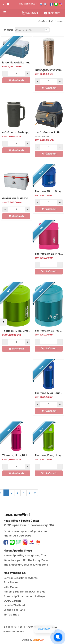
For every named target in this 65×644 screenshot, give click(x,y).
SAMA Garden (12, 601)
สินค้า (51, 21)
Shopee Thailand (14, 610)
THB (21, 4)
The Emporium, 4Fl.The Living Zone (26, 564)
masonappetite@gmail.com (29, 531)
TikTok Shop (11, 614)
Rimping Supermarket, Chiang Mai (25, 591)
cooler (60, 21)
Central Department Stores (20, 578)
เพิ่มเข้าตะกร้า (16, 80)
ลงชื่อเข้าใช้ (31, 4)
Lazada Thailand (14, 605)
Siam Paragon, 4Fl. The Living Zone (26, 560)
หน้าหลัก (41, 21)
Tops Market (11, 582)
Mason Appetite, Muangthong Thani (26, 555)
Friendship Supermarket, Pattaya (24, 596)
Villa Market (11, 587)
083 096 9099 (22, 535)
